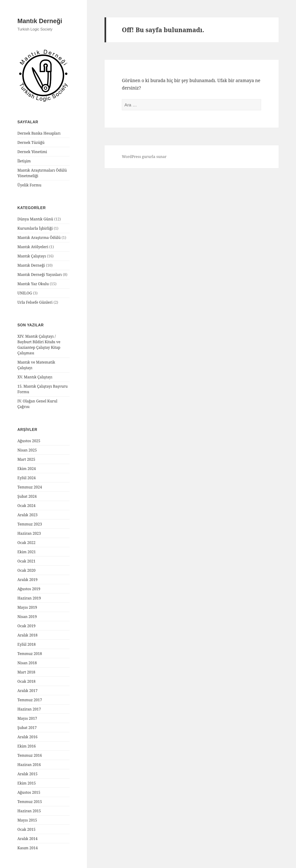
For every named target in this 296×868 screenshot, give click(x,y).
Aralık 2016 (27, 737)
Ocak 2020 (26, 570)
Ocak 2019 (26, 626)
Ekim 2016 (27, 746)
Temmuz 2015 (30, 802)
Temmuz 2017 (30, 700)
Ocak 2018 (26, 681)
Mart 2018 (26, 672)
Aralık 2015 (27, 774)
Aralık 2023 (27, 515)
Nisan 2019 (27, 617)
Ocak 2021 (26, 561)
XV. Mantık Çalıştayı (35, 377)
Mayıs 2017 (27, 718)
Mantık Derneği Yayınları (40, 275)
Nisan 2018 (27, 663)
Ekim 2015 (27, 783)
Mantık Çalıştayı (32, 256)
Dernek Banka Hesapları (39, 133)
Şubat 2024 (27, 496)
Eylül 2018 (26, 644)
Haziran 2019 (29, 598)
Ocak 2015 (26, 829)
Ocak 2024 (26, 506)
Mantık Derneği (40, 21)
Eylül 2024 (26, 478)
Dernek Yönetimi (32, 152)
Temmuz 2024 (30, 487)
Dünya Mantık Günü (35, 219)
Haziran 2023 (29, 533)
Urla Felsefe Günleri (35, 302)
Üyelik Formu (29, 185)
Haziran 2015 (29, 811)
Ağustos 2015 (29, 792)
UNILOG (25, 293)
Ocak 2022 (26, 543)
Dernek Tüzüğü (31, 142)
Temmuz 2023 (30, 524)
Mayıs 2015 (27, 820)
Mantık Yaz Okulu (33, 284)
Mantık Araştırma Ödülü (39, 238)
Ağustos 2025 (29, 441)
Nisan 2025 (27, 450)
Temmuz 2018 (30, 654)
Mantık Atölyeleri (33, 247)
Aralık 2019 (27, 580)
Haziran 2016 (29, 765)
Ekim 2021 (27, 552)
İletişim (24, 161)
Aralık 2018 (27, 635)
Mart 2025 (26, 459)
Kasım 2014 (28, 848)
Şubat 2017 (27, 728)
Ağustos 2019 (29, 589)
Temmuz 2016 (30, 755)
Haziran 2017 (29, 709)
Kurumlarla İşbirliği (35, 228)
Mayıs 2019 (27, 607)
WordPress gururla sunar (144, 157)
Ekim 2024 (27, 469)
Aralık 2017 (27, 691)
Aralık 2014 (27, 839)
